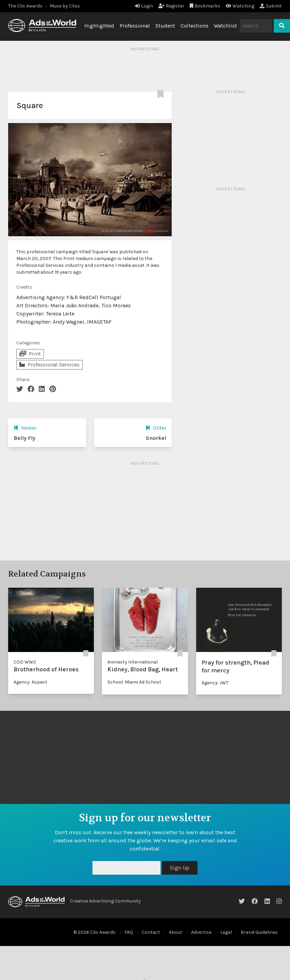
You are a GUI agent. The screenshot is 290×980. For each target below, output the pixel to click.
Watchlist (225, 26)
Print (30, 354)
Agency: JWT (215, 683)
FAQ (129, 932)
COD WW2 (25, 662)
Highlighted (99, 26)
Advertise (201, 932)
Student (165, 26)
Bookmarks (205, 6)
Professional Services (49, 365)
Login (144, 6)
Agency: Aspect (30, 682)
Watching (240, 6)
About (176, 932)
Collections (194, 26)
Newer (25, 428)
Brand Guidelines (259, 932)
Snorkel (156, 438)
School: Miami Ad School (134, 682)
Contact (151, 932)
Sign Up (180, 868)
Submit (271, 6)
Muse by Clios (65, 6)
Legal (226, 932)
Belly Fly (24, 438)
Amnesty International (133, 662)
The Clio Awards (25, 6)
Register (171, 6)
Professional (135, 26)
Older (156, 428)
